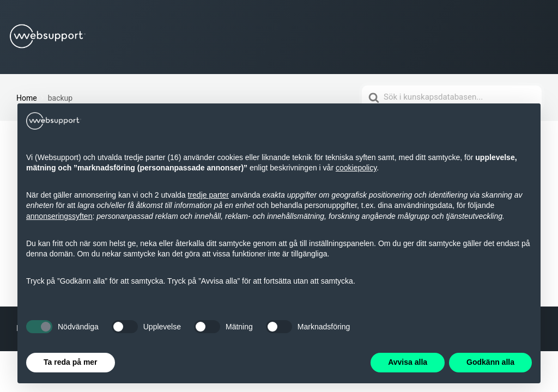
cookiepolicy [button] (356, 168)
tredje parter (208, 195)
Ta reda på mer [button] (71, 362)
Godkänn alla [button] (490, 362)
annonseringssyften (59, 216)
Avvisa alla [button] (408, 362)
